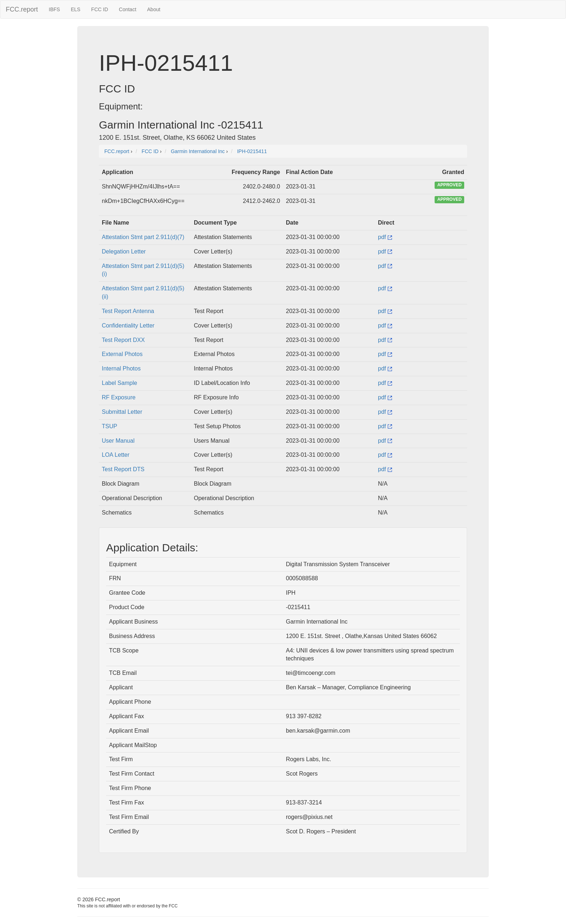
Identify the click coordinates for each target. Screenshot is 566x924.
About (154, 9)
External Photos (122, 354)
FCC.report (22, 9)
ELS (75, 9)
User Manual (118, 441)
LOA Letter (116, 455)
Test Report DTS (123, 469)
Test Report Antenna (128, 311)
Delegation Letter (124, 251)
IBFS (54, 9)
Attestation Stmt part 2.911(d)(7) (143, 237)
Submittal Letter (122, 412)
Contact (127, 9)
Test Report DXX (123, 340)
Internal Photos (121, 368)
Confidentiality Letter (128, 326)
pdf (385, 237)
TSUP (110, 426)
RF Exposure (119, 397)
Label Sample (119, 383)
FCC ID (100, 9)
